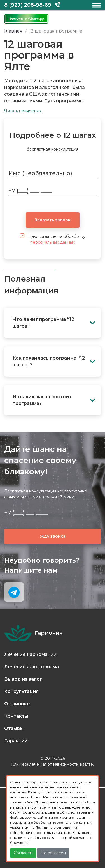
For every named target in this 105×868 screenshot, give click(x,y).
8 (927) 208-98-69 (28, 5)
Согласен (23, 853)
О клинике (17, 704)
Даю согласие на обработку (53, 239)
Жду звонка (53, 536)
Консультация (21, 691)
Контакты (16, 716)
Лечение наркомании (30, 654)
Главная (13, 31)
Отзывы (14, 728)
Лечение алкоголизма (32, 667)
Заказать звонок (53, 220)
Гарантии (16, 741)
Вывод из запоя (23, 679)
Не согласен (53, 853)
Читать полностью (23, 111)
